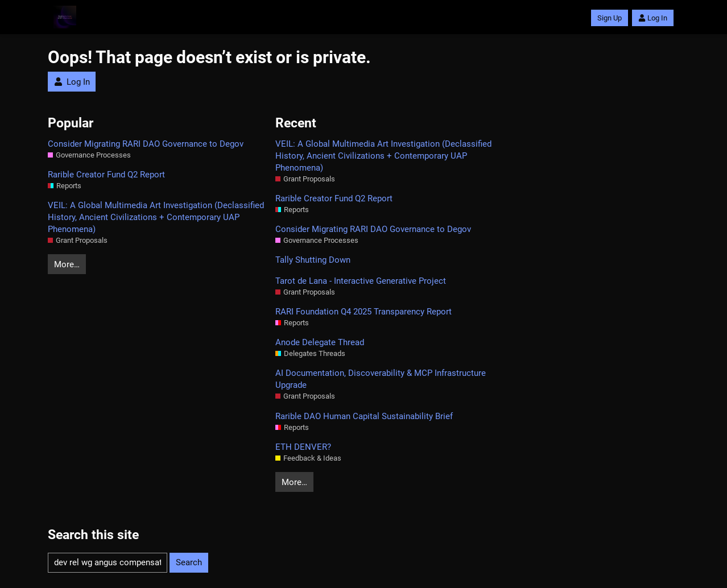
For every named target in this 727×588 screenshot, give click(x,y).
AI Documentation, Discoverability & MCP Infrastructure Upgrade (381, 379)
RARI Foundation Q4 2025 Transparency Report (363, 312)
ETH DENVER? (303, 447)
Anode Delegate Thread (320, 342)
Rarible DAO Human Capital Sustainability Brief (364, 416)
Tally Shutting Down (313, 260)
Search (189, 562)
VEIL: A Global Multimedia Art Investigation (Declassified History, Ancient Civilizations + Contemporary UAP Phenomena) (156, 217)
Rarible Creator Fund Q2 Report (106, 175)
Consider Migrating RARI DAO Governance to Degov (146, 144)
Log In (653, 18)
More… (67, 264)
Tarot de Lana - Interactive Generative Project (361, 281)
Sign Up (610, 18)
